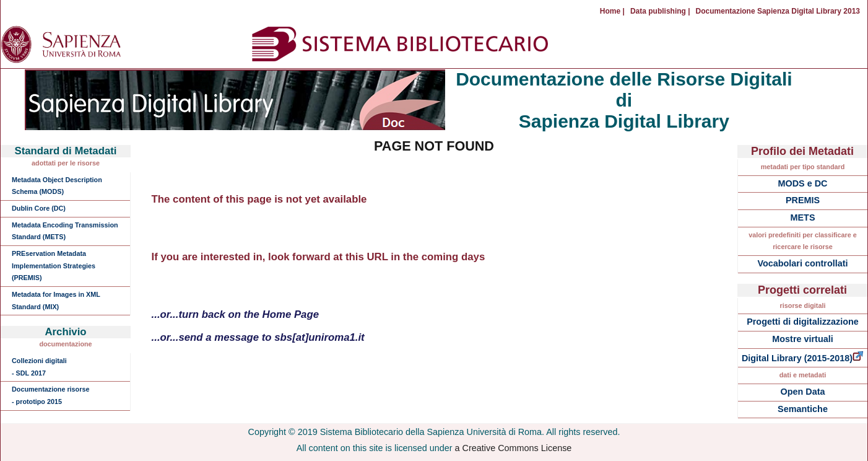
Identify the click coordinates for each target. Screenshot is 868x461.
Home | (612, 11)
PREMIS (803, 200)
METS (803, 217)
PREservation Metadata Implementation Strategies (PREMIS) (54, 266)
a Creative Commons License (514, 448)
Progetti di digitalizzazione (803, 322)
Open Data (803, 392)
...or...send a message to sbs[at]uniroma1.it (258, 337)
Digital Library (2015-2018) (803, 358)
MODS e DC (803, 183)
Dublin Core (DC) (39, 208)
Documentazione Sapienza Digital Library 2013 (778, 11)
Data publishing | (660, 11)
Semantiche (803, 409)
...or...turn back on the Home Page (235, 314)
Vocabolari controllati (802, 263)
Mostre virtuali (802, 339)
